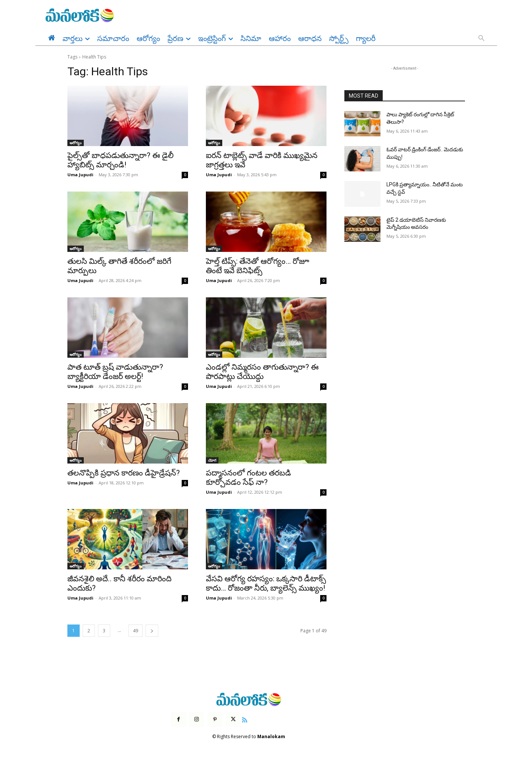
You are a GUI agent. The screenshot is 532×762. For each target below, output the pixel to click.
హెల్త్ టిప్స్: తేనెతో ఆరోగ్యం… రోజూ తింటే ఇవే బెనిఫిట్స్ (258, 266)
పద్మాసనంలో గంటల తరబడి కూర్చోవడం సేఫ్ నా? (249, 478)
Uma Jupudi (80, 175)
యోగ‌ (212, 460)
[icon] (245, 719)
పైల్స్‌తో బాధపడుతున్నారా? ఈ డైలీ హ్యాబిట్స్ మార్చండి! (120, 160)
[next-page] (152, 631)
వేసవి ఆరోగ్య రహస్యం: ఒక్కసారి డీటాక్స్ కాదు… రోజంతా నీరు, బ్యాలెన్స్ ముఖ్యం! (266, 583)
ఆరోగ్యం (76, 143)
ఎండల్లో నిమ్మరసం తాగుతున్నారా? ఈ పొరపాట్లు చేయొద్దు (262, 372)
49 (136, 631)
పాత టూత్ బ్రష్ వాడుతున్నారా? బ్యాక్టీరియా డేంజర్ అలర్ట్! (115, 372)
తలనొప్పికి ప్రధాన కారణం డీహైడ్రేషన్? (124, 473)
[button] (481, 39)
